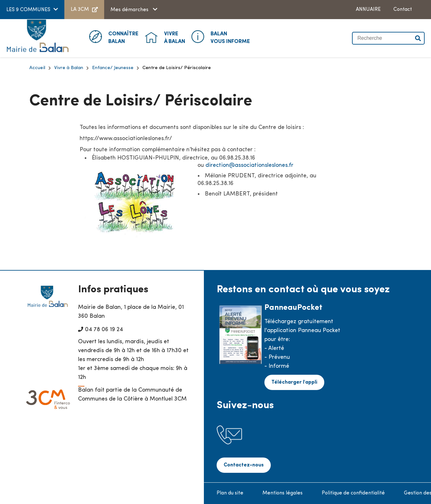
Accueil (37, 68)
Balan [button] (123, 37)
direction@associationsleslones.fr (249, 165)
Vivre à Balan (69, 68)
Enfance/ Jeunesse (113, 68)
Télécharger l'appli (294, 382)
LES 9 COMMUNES (28, 10)
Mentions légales (283, 493)
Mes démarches (130, 10)
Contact (403, 10)
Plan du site (230, 493)
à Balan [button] (175, 37)
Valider (418, 38)
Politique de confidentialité (353, 493)
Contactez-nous (244, 465)
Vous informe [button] (230, 37)
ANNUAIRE (368, 10)
